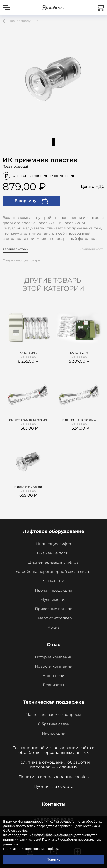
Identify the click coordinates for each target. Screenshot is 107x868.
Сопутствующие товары (22, 260)
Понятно (53, 859)
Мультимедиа (53, 599)
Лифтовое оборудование (54, 531)
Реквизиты (53, 685)
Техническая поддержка (54, 702)
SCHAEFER (54, 581)
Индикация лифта (54, 544)
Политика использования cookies (54, 777)
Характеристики (15, 249)
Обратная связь (53, 724)
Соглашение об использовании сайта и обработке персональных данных (53, 750)
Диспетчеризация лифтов (53, 562)
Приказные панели (54, 609)
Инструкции (54, 733)
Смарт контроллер (54, 618)
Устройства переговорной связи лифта (54, 572)
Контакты (54, 804)
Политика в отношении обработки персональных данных (54, 765)
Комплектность (92, 249)
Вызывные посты (54, 553)
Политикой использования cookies (30, 849)
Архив (54, 627)
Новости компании (54, 666)
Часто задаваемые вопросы (54, 715)
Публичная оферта (53, 786)
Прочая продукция (53, 590)
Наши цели (53, 676)
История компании (54, 657)
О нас (54, 645)
